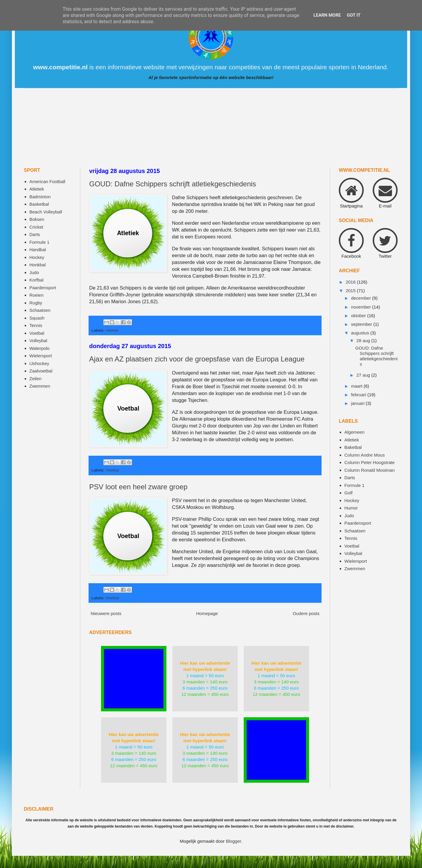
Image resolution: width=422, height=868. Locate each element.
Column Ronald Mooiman (370, 470)
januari (358, 403)
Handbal (38, 250)
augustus (361, 333)
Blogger (233, 841)
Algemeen (355, 432)
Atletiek (112, 330)
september (362, 324)
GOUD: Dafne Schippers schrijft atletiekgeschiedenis (173, 184)
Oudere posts (306, 613)
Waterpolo (40, 348)
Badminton (40, 197)
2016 (351, 282)
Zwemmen (40, 386)
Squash (37, 318)
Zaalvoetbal (41, 371)
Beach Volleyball (46, 212)
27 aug (364, 375)
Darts (35, 234)
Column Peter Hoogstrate (370, 462)
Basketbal (39, 204)
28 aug (364, 341)
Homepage (207, 613)
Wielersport (41, 356)
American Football (47, 181)
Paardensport (43, 288)
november (362, 307)
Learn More (327, 15)
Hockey (37, 257)
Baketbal (353, 447)
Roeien (37, 295)
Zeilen (36, 379)
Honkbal (38, 265)
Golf (349, 493)
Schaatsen (40, 310)
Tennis (36, 325)
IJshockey (39, 363)
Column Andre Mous (365, 455)
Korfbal (37, 280)
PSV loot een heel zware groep (138, 487)
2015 (351, 291)
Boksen (37, 219)
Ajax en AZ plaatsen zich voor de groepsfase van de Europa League (197, 359)
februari (359, 395)
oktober (359, 316)
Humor (351, 508)
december (362, 298)
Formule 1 (40, 242)
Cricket (36, 227)
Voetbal (112, 470)
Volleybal (38, 341)
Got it (354, 15)
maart (357, 386)
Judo (34, 272)
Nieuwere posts (106, 613)
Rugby (36, 303)
